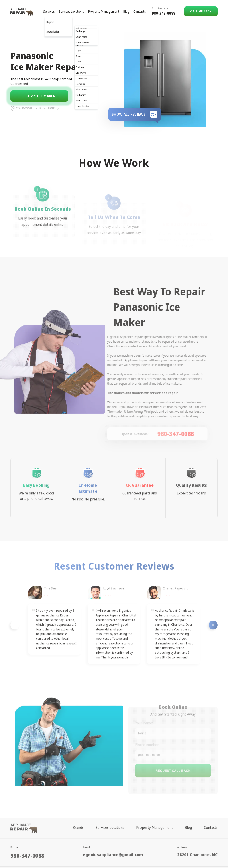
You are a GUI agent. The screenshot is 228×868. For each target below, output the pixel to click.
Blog (126, 11)
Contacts (140, 11)
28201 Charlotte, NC (197, 842)
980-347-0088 (164, 13)
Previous (15, 635)
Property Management (104, 11)
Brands (78, 818)
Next (213, 635)
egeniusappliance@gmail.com (113, 842)
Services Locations (71, 11)
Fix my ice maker (39, 96)
